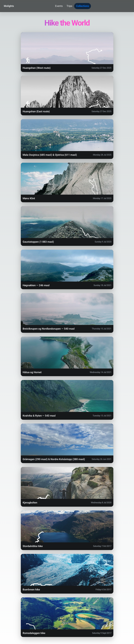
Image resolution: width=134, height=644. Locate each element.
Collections (83, 6)
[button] (67, 52)
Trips (69, 6)
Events (59, 6)
